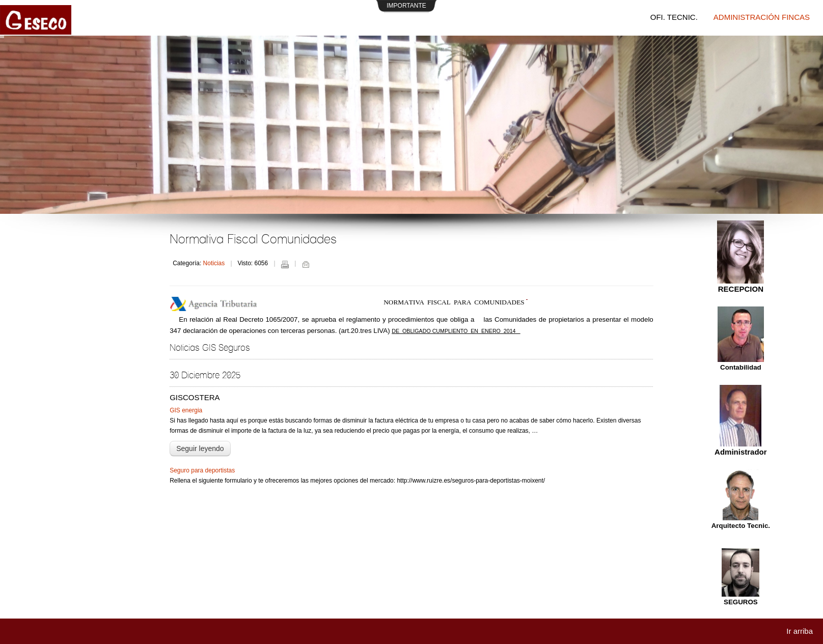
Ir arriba (800, 631)
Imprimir (285, 264)
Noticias (214, 263)
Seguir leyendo (200, 449)
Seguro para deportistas (202, 470)
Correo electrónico (306, 264)
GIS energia (186, 410)
